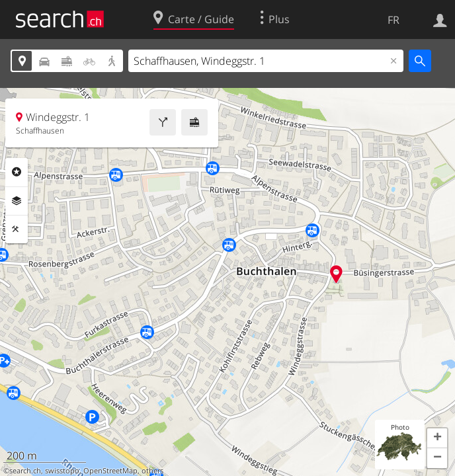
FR (393, 20)
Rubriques (17, 172)
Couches (17, 201)
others (152, 471)
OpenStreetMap (110, 471)
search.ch (25, 471)
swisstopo (62, 471)
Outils (17, 229)
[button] (437, 438)
